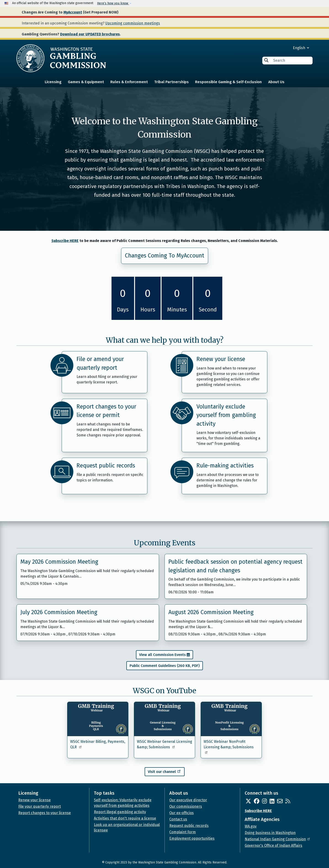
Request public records (106, 466)
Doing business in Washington (270, 833)
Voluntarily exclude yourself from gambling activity (226, 415)
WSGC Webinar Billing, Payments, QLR (98, 744)
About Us (276, 82)
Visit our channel (165, 771)
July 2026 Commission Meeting (59, 612)
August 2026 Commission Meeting (211, 612)
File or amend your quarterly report (100, 364)
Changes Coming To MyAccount (165, 256)
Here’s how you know (113, 3)
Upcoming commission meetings (133, 23)
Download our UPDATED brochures (90, 34)
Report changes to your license (45, 813)
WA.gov (251, 826)
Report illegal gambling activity (120, 812)
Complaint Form (183, 832)
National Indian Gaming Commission (278, 839)
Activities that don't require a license (125, 818)
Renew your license (221, 359)
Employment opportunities (192, 838)
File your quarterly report (40, 806)
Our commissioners (186, 806)
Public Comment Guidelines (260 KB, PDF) (165, 666)
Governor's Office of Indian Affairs (273, 845)
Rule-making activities (225, 466)
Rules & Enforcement (129, 82)
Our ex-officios (182, 813)
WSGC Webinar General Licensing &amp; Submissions (164, 744)
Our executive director (188, 800)
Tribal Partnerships (171, 82)
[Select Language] (285, 48)
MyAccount (73, 12)
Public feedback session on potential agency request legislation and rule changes (235, 566)
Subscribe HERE (65, 241)
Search (266, 60)
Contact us (178, 819)
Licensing (53, 82)
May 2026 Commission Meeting (59, 562)
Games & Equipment (86, 82)
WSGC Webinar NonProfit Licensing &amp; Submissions (229, 747)
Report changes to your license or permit (106, 411)
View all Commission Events (162, 655)
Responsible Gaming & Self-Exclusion (228, 82)
